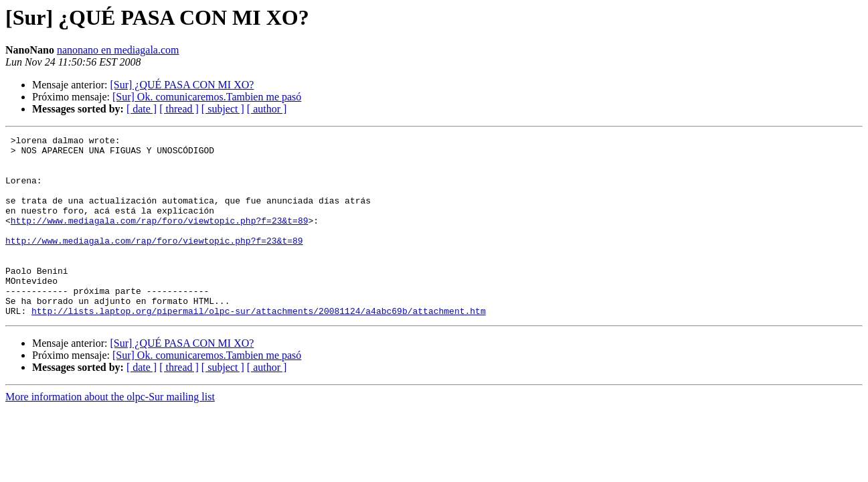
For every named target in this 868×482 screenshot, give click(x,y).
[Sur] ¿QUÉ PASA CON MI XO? (182, 85)
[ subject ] (223, 109)
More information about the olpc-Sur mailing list (110, 433)
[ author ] (267, 109)
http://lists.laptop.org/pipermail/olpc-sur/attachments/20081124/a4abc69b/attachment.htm (259, 347)
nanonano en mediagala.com (118, 50)
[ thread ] (179, 109)
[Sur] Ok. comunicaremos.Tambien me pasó (207, 97)
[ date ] (142, 109)
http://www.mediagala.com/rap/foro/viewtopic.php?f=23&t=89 (160, 238)
